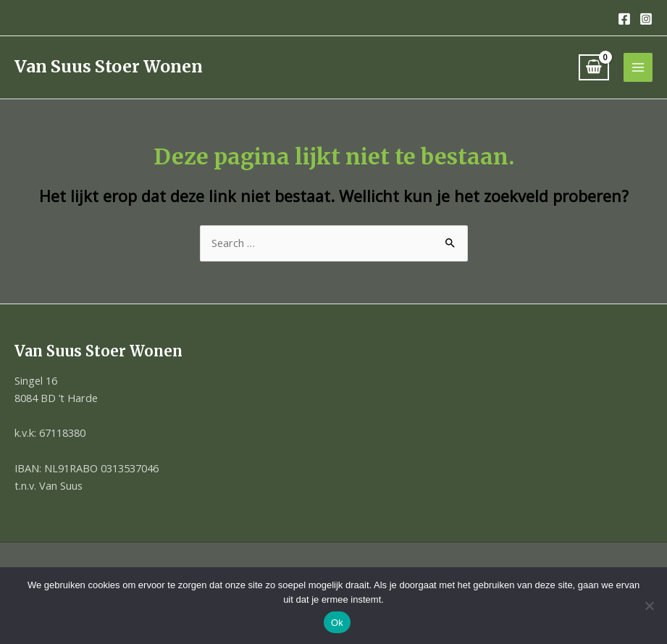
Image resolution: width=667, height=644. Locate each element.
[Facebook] (624, 19)
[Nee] (649, 606)
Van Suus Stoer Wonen (109, 67)
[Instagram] (646, 19)
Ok (337, 623)
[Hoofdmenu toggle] (638, 67)
